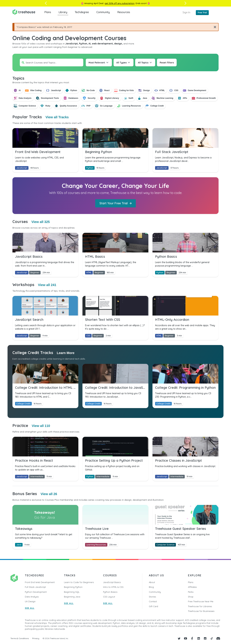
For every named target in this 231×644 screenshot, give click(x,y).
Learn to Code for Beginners (79, 582)
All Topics (143, 63)
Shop (191, 597)
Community (103, 12)
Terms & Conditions (20, 638)
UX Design (30, 601)
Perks (191, 592)
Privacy (36, 638)
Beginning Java (72, 597)
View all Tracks (57, 117)
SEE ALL (30, 608)
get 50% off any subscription (120, 3)
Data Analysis (32, 597)
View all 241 (47, 285)
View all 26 (49, 494)
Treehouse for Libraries (200, 606)
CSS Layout (109, 597)
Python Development (36, 592)
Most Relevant (97, 63)
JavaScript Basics (112, 582)
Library (63, 12)
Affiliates (192, 587)
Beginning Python (73, 587)
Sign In (186, 12)
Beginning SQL (72, 592)
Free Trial (202, 13)
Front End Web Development (40, 582)
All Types (121, 63)
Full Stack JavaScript (35, 587)
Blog (151, 587)
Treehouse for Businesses (201, 611)
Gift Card (153, 606)
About (152, 582)
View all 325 (41, 222)
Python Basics (110, 592)
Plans (48, 12)
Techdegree (82, 12)
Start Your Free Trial (115, 203)
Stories (152, 597)
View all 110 (41, 426)
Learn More (66, 353)
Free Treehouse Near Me (201, 601)
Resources (124, 12)
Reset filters (167, 63)
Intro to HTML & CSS (113, 587)
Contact (153, 601)
